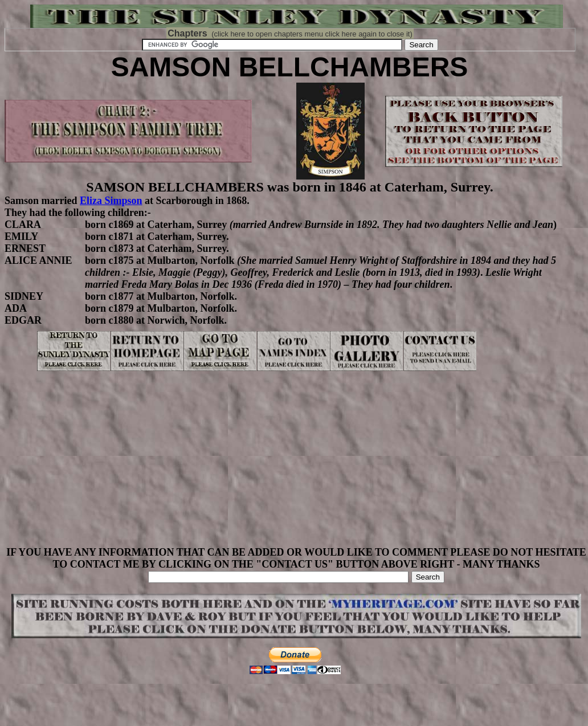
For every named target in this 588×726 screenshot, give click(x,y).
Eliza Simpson (111, 201)
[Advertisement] (296, 467)
